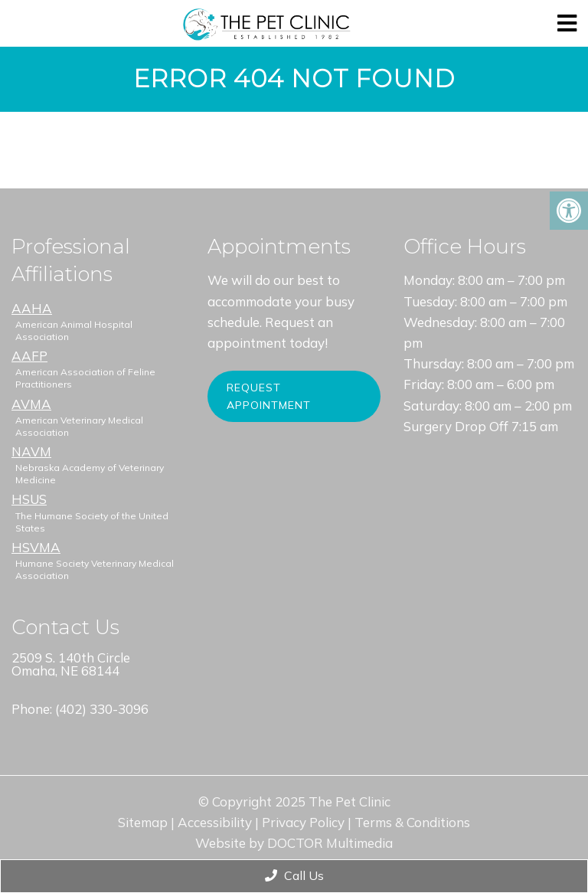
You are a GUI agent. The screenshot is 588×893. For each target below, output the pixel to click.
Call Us (294, 875)
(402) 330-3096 (102, 709)
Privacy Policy (303, 822)
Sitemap (143, 822)
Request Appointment (269, 396)
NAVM (31, 451)
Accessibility (215, 822)
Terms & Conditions (412, 822)
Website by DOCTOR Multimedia (294, 843)
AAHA (32, 308)
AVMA (31, 404)
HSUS (29, 499)
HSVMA (36, 547)
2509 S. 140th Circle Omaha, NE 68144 (71, 664)
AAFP (29, 356)
